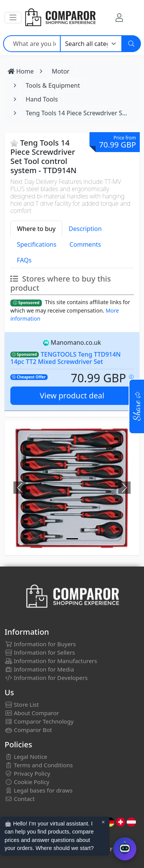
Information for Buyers (40, 644)
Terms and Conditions (39, 765)
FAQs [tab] (24, 260)
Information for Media (39, 669)
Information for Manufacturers (51, 661)
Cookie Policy (27, 782)
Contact (20, 799)
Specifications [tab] (37, 244)
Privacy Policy (27, 773)
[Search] (131, 44)
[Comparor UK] (60, 18)
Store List (22, 704)
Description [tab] (85, 229)
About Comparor (32, 713)
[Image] (72, 539)
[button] (13, 18)
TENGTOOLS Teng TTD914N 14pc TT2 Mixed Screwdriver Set (65, 358)
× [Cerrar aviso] (103, 822)
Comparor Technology (39, 721)
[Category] (91, 44)
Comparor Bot (28, 730)
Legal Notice (26, 757)
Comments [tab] (85, 244)
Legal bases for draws (39, 790)
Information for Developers (46, 678)
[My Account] (119, 17)
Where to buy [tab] (36, 229)
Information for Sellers (40, 652)
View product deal (72, 396)
